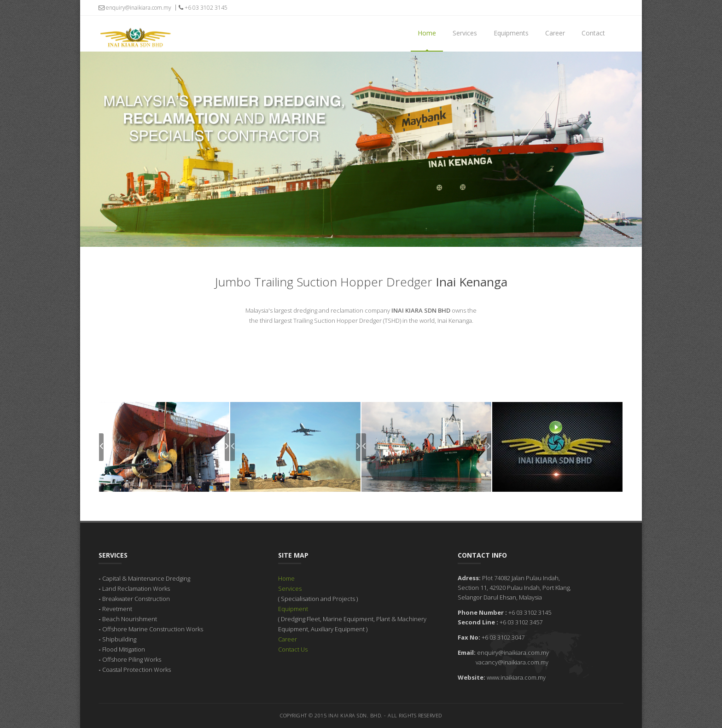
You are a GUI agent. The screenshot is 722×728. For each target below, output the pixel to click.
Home (427, 33)
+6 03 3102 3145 (203, 8)
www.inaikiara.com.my (516, 677)
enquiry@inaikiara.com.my (135, 8)
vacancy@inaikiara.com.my (512, 662)
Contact (593, 33)
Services (465, 33)
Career (555, 33)
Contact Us (293, 649)
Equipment (293, 609)
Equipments (511, 33)
